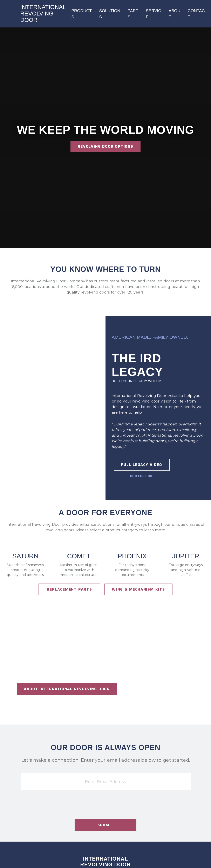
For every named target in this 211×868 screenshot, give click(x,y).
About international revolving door (67, 689)
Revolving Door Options (105, 146)
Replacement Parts (69, 589)
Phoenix (132, 556)
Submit (106, 825)
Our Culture (142, 476)
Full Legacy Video (142, 465)
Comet (79, 556)
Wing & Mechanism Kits (138, 589)
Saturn (25, 556)
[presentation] (105, 813)
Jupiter (186, 556)
